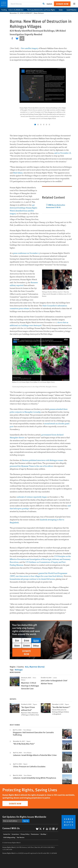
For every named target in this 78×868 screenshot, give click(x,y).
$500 (17, 646)
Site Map (43, 834)
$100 (27, 640)
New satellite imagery (30, 48)
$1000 (27, 646)
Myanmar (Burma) (37, 667)
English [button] (49, 4)
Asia (27, 667)
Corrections (15, 834)
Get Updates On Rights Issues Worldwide (24, 817)
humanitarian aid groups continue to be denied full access (32, 579)
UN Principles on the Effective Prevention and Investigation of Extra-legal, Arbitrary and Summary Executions (40, 559)
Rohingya (19, 670)
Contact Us (7, 834)
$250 (36, 640)
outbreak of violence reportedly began (32, 497)
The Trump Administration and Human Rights (42, 10)
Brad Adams (18, 173)
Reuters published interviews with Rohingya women (43, 460)
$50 (17, 640)
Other (36, 646)
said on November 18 (62, 153)
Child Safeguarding (9, 837)
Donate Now (62, 4)
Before (16, 339)
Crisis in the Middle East (17, 10)
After (66, 339)
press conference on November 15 (27, 253)
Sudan (62, 10)
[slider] (41, 359)
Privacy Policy (25, 834)
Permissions (35, 834)
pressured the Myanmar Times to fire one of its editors (31, 466)
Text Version (21, 837)
